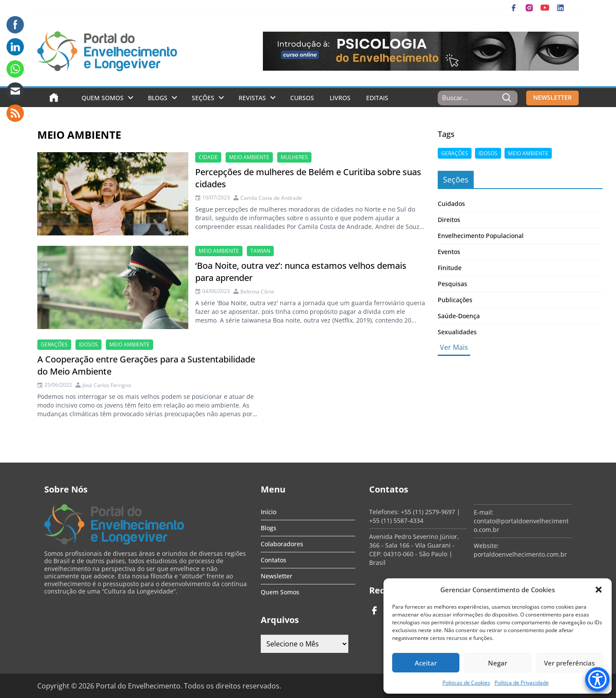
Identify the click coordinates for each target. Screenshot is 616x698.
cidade (208, 157)
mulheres (294, 157)
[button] (599, 590)
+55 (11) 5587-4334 (396, 520)
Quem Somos (103, 98)
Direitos (449, 220)
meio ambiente (249, 157)
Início (269, 512)
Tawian (260, 251)
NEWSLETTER (552, 97)
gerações (54, 344)
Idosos (88, 344)
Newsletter (277, 576)
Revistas (252, 98)
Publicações (455, 300)
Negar (498, 663)
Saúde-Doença (459, 316)
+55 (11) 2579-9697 (428, 512)
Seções (203, 98)
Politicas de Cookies (466, 683)
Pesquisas (452, 284)
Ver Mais (454, 347)
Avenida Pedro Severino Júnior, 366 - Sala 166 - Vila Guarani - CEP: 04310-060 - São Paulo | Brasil (414, 550)
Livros (340, 98)
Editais (377, 98)
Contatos (274, 560)
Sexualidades (457, 332)
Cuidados (451, 204)
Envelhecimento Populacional (481, 236)
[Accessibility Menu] (597, 679)
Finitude (450, 268)
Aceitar (426, 663)
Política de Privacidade (522, 683)
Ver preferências (569, 663)
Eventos (449, 252)
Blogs (158, 98)
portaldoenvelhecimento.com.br (520, 554)
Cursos (302, 98)
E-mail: (484, 512)
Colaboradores (282, 544)
